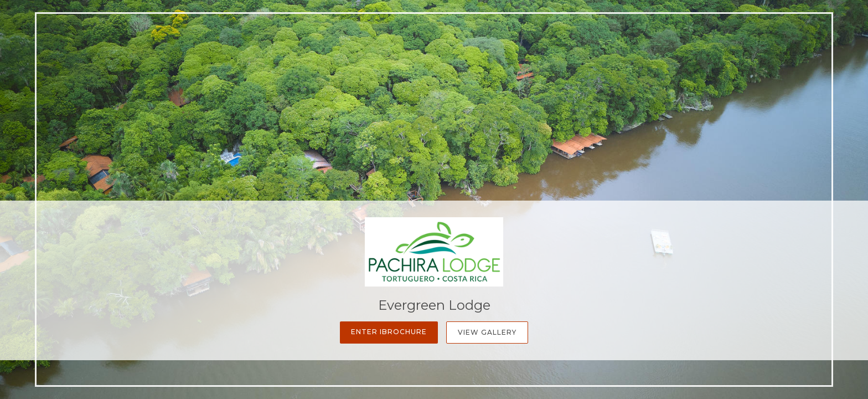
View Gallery (487, 332)
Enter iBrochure (389, 332)
